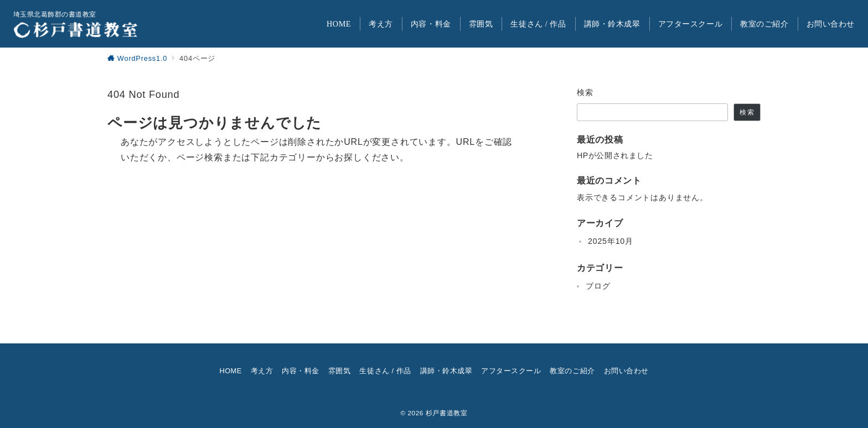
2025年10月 (611, 241)
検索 (585, 92)
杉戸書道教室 (447, 413)
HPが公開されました (615, 155)
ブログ (598, 286)
